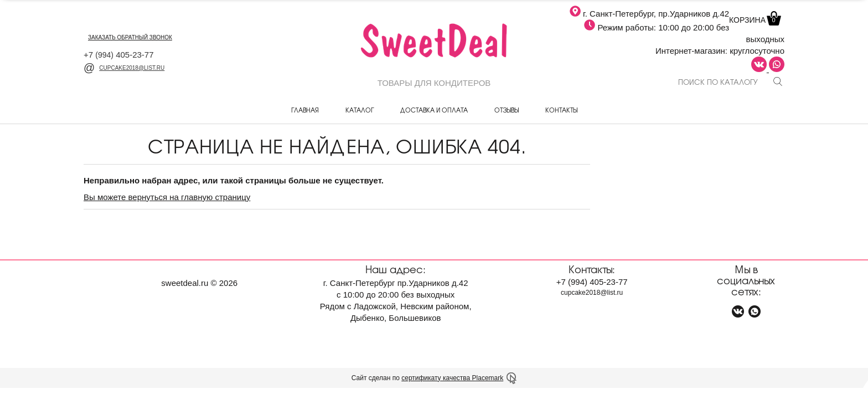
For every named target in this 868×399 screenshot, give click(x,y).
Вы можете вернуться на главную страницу (167, 197)
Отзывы (507, 110)
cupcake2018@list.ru (124, 68)
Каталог (360, 110)
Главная (305, 110)
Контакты (561, 110)
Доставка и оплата (434, 110)
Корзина (754, 20)
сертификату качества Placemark (452, 378)
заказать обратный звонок (130, 37)
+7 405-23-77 (119, 55)
